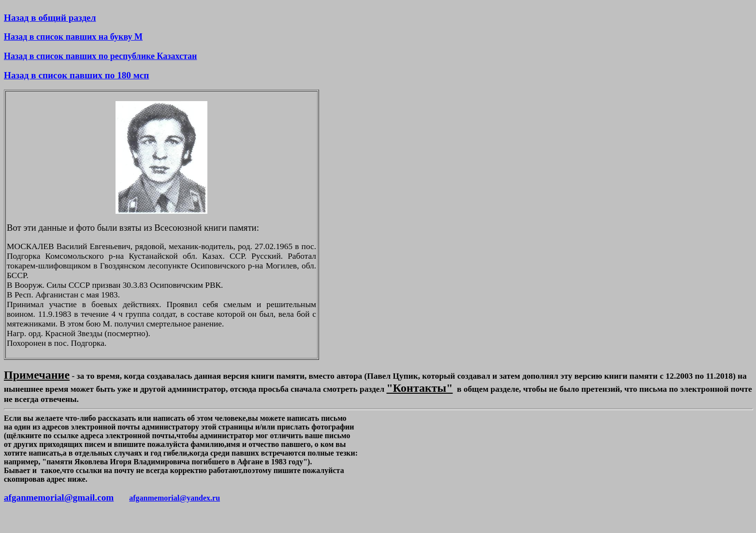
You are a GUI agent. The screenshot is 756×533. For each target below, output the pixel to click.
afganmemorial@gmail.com (59, 497)
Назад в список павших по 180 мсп (76, 75)
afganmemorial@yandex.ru (174, 498)
